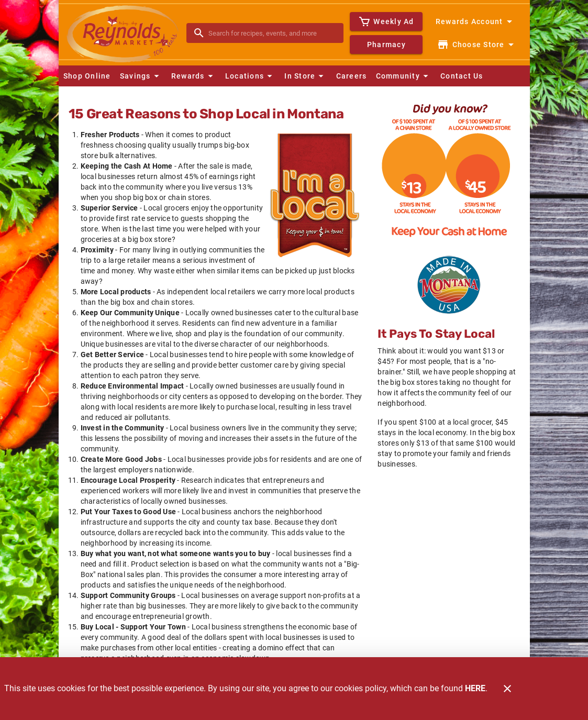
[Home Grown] (449, 285)
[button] (141, 76)
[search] (273, 33)
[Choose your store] (477, 45)
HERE (475, 688)
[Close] (507, 689)
